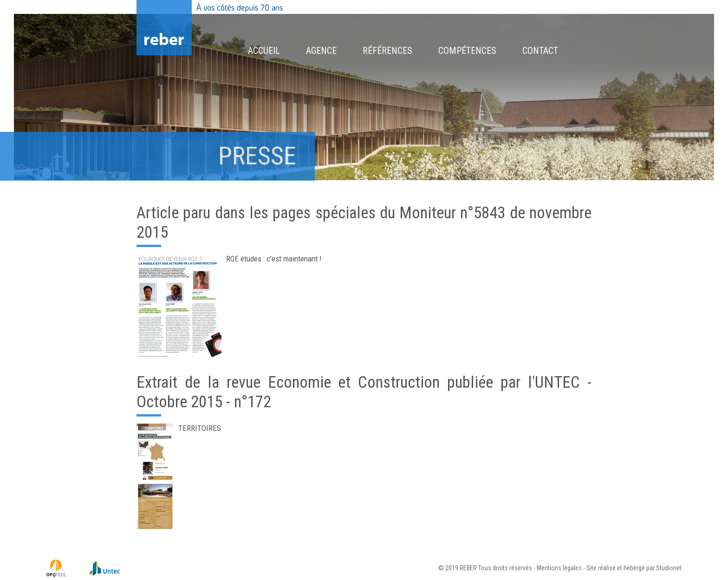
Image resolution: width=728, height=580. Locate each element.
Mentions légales (559, 568)
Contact (540, 51)
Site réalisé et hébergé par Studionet (634, 568)
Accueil (264, 51)
